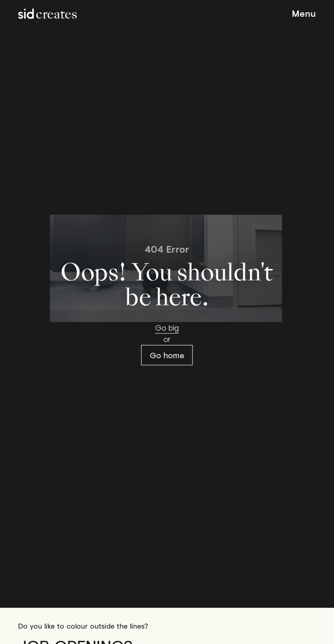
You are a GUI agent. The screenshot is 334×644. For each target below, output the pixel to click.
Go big (167, 327)
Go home (167, 355)
